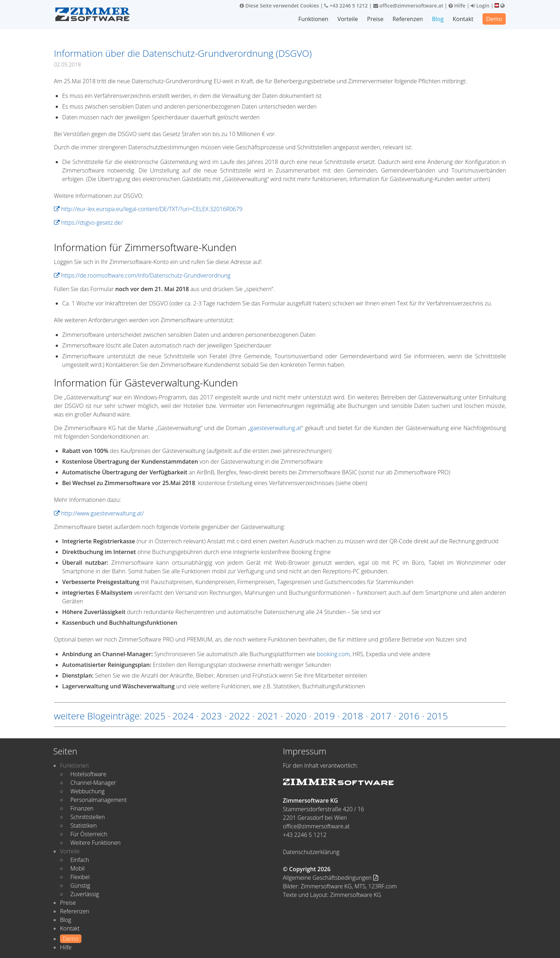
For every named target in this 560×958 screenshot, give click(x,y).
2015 (437, 716)
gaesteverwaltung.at (276, 428)
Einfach (80, 860)
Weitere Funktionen (96, 843)
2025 (155, 716)
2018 (352, 716)
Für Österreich (89, 834)
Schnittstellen (88, 817)
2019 (324, 716)
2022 (239, 716)
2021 (268, 716)
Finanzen (82, 808)
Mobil (77, 868)
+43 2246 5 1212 (346, 6)
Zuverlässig (85, 894)
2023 (211, 716)
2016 (409, 716)
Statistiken (84, 825)
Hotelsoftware (88, 774)
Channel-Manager (93, 783)
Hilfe (457, 6)
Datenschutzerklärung (311, 852)
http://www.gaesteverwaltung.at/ (99, 513)
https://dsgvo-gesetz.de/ (88, 223)
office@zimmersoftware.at (408, 6)
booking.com (333, 654)
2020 (296, 716)
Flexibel (80, 877)
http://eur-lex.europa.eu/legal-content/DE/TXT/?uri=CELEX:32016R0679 (148, 209)
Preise (375, 19)
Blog (438, 19)
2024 (183, 716)
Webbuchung (87, 791)
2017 (381, 716)
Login (480, 6)
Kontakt (463, 19)
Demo (494, 19)
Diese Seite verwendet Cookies (279, 6)
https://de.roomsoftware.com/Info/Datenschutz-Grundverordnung (142, 275)
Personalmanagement (99, 800)
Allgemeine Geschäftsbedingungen (331, 878)
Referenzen (408, 19)
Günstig (80, 885)
